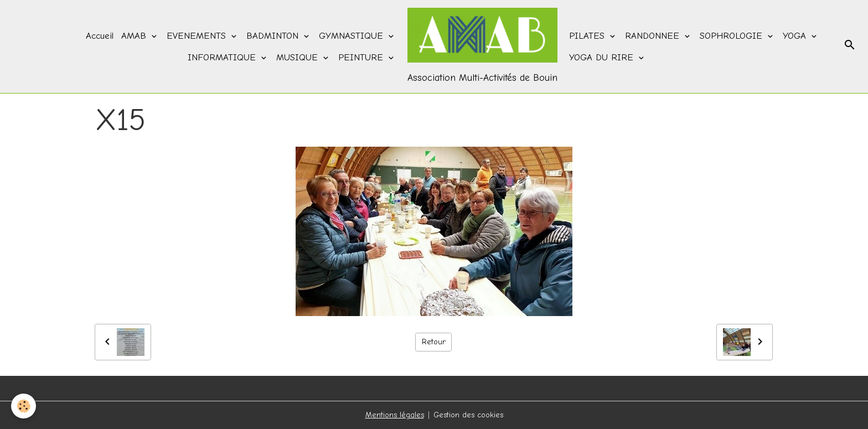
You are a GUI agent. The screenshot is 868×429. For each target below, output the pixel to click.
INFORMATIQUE (223, 57)
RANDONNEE (654, 36)
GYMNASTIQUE (353, 36)
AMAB (135, 36)
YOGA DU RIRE (603, 57)
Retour (434, 342)
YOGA (796, 36)
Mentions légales (395, 415)
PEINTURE (362, 57)
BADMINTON (274, 36)
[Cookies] (24, 406)
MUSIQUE (299, 57)
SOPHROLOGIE (733, 36)
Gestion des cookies (468, 415)
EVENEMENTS (198, 36)
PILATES (588, 36)
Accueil (100, 36)
